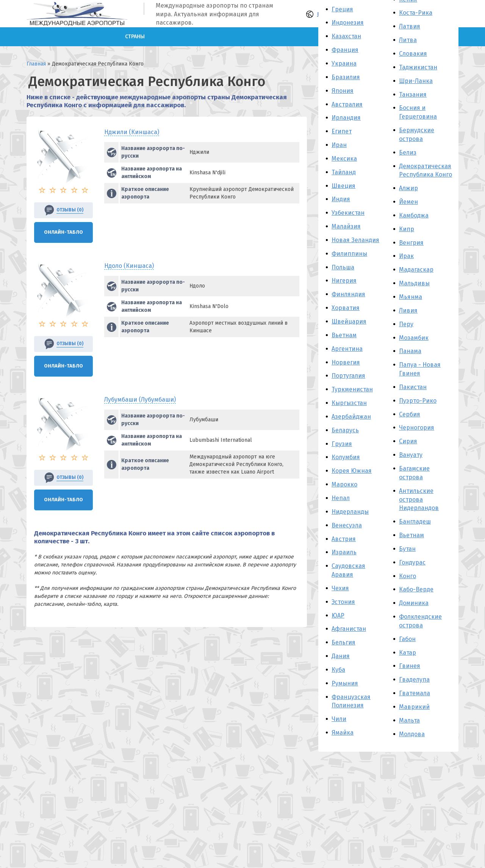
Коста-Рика (416, 13)
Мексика (344, 159)
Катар (408, 653)
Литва (408, 40)
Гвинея (410, 666)
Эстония (343, 602)
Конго (408, 576)
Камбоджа (414, 215)
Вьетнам (344, 335)
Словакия (413, 54)
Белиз (408, 152)
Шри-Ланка (416, 81)
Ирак (406, 256)
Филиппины (349, 254)
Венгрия (411, 243)
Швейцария (349, 321)
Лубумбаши (140, 400)
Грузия (342, 444)
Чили (339, 719)
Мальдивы (414, 283)
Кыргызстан (349, 403)
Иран (339, 145)
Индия (341, 199)
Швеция (343, 186)
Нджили (132, 132)
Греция (342, 9)
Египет (342, 131)
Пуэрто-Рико (418, 401)
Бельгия (343, 642)
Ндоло (129, 266)
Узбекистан (348, 213)
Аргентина (347, 349)
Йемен (408, 202)
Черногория (417, 428)
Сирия (408, 441)
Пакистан (413, 387)
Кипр (407, 229)
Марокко (344, 484)
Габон (407, 639)
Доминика (414, 603)
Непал (341, 498)
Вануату (411, 455)
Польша (343, 267)
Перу (406, 324)
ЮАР (338, 615)
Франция (345, 50)
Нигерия (344, 281)
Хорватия (346, 308)
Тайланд (344, 172)
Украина (344, 63)
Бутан (407, 549)
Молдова (412, 734)
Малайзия (346, 226)
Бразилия (346, 77)
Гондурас (412, 562)
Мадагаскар (416, 270)
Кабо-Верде (416, 589)
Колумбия (346, 457)
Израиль (344, 552)
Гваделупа (414, 680)
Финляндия (348, 294)
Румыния (345, 683)
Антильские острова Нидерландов (419, 500)
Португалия (348, 376)
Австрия (344, 539)
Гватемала (415, 693)
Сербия (410, 414)
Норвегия (346, 362)
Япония (343, 91)
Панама (410, 351)
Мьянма (411, 297)
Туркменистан (352, 389)
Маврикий (414, 707)
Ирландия (346, 118)
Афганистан (349, 629)
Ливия (408, 310)
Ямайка (343, 733)
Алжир (408, 188)
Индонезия (348, 23)
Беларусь (345, 430)
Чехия (340, 588)
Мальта (409, 720)
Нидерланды (350, 512)
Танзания (413, 95)
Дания (341, 656)
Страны (135, 37)
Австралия (347, 104)
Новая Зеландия (355, 240)
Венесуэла (347, 525)
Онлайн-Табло (63, 232)
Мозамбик (414, 338)
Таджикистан (418, 67)
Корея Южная (352, 471)
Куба (338, 670)
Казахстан (346, 36)
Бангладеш (415, 522)
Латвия (410, 26)
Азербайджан (351, 417)
